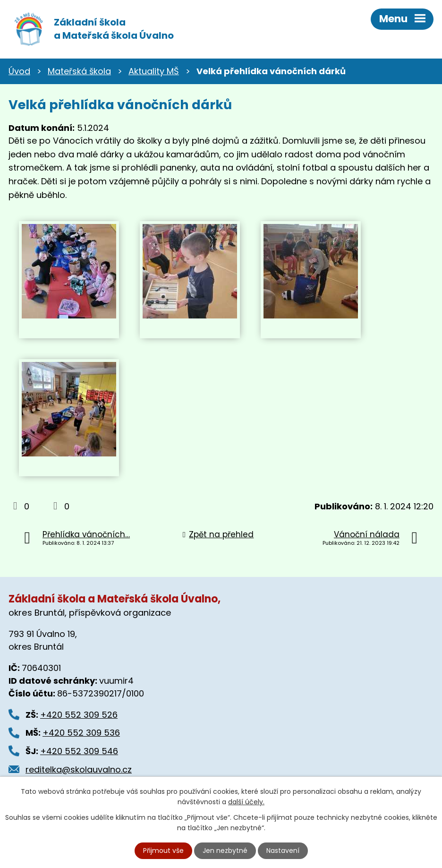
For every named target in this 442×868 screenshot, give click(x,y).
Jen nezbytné (225, 851)
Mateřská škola (79, 71)
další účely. (246, 802)
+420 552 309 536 (81, 733)
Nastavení (283, 851)
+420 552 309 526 (79, 715)
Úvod (19, 71)
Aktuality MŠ (154, 71)
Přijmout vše (163, 851)
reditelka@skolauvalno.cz (79, 769)
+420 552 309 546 (79, 751)
